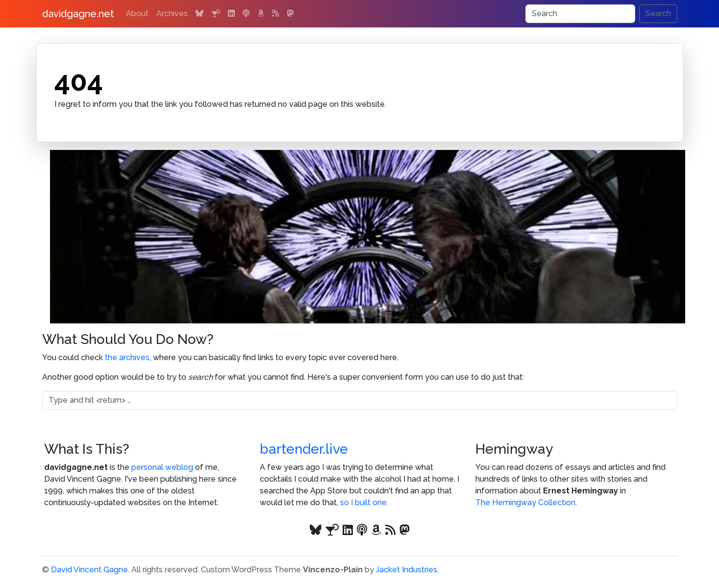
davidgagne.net (78, 14)
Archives (172, 13)
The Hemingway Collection (525, 502)
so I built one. (364, 502)
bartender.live (304, 449)
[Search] (580, 14)
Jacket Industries (407, 570)
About (137, 13)
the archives (127, 357)
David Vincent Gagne (89, 570)
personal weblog (162, 467)
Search (658, 13)
